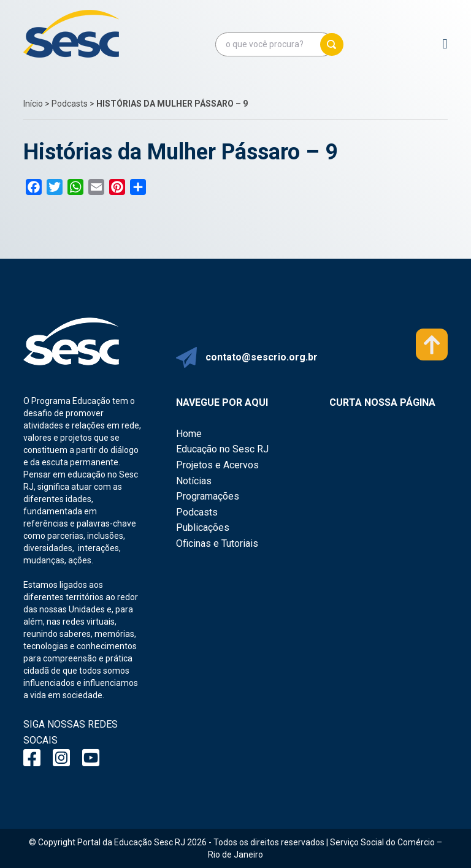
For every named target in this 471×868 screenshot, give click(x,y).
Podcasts (70, 104)
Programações (208, 496)
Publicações (203, 527)
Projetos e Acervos (217, 465)
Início (33, 104)
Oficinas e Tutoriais (217, 543)
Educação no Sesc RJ (222, 449)
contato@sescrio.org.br (262, 357)
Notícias (194, 481)
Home (189, 434)
